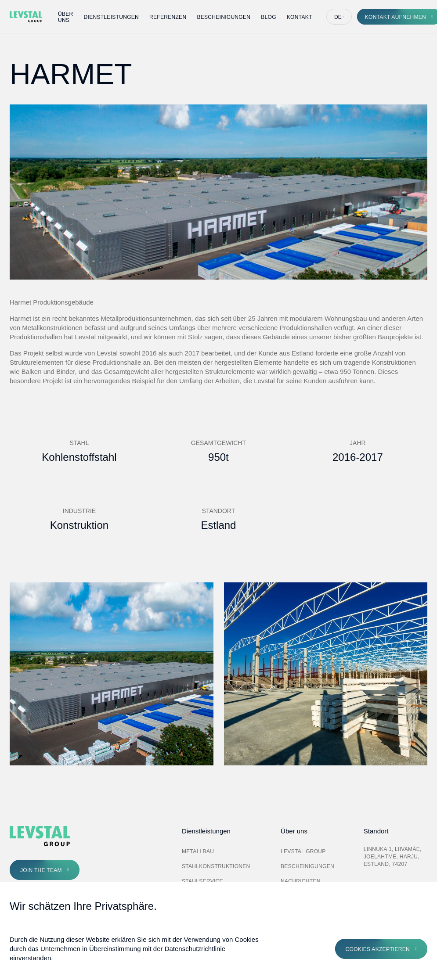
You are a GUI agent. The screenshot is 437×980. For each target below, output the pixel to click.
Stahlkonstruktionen (216, 866)
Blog (269, 17)
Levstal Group (303, 851)
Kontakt (300, 17)
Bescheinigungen (224, 17)
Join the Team (41, 870)
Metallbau (198, 851)
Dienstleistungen (112, 17)
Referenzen (168, 17)
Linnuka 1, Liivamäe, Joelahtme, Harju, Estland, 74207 (393, 857)
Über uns (66, 17)
